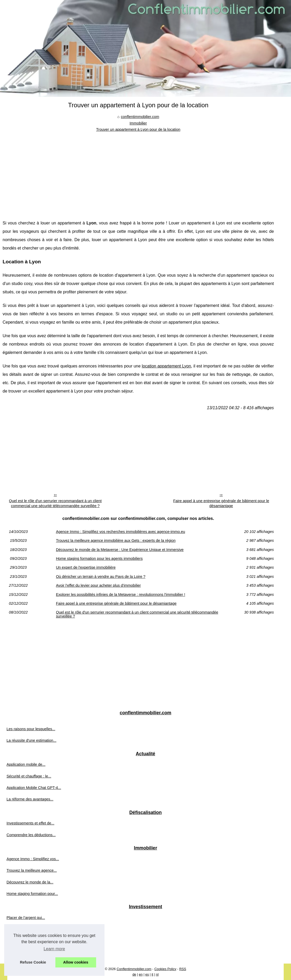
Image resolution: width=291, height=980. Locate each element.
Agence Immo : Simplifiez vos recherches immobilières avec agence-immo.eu (120, 532)
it (152, 974)
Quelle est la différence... (27, 952)
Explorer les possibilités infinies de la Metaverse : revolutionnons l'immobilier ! (121, 595)
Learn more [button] (54, 949)
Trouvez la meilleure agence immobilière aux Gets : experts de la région (116, 541)
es (147, 974)
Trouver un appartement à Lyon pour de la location (138, 129)
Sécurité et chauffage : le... (29, 776)
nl (157, 974)
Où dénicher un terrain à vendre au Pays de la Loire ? (101, 577)
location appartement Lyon (166, 366)
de (134, 974)
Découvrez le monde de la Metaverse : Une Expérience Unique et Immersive (120, 550)
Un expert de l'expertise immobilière (86, 567)
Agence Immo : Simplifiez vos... (33, 859)
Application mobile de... (26, 764)
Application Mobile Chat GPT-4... (34, 788)
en (141, 974)
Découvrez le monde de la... (30, 882)
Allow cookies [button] (76, 962)
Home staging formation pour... (32, 894)
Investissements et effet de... (30, 823)
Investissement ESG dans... (30, 941)
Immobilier (138, 123)
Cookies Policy (165, 969)
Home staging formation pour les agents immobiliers (99, 559)
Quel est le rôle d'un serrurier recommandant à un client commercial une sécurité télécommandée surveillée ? (55, 503)
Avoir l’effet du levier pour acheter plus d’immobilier (98, 585)
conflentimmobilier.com (140, 117)
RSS (183, 969)
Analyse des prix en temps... (30, 929)
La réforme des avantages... (30, 799)
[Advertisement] (138, 172)
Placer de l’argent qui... (26, 918)
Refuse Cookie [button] (33, 962)
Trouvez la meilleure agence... (32, 870)
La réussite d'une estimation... (31, 740)
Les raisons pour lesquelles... (31, 729)
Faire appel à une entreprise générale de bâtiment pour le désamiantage (221, 503)
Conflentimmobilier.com (134, 969)
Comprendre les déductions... (31, 835)
